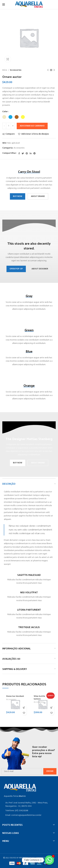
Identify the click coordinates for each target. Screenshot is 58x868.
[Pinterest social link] (27, 153)
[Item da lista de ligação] (29, 811)
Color (5, 112)
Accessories (16, 70)
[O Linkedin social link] (31, 153)
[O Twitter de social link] (23, 153)
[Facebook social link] (19, 153)
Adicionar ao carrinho (32, 126)
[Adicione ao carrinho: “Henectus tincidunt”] (24, 708)
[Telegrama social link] (34, 153)
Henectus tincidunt (15, 696)
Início (5, 70)
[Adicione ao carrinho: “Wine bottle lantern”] (51, 708)
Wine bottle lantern (39, 697)
